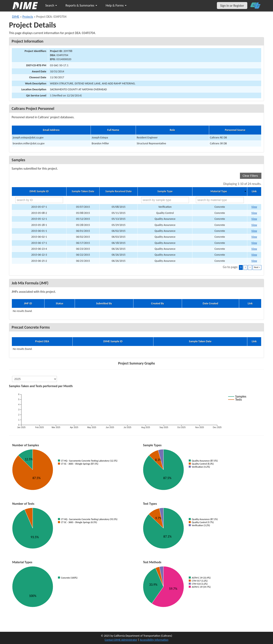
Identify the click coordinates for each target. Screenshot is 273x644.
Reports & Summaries (81, 5)
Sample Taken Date (83, 191)
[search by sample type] (165, 200)
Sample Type (165, 191)
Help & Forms (116, 5)
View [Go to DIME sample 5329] (254, 213)
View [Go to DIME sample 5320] (254, 207)
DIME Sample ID (39, 191)
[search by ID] (39, 200)
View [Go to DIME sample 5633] (254, 261)
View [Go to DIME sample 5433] (254, 225)
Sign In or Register (232, 6)
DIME (16, 17)
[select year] (34, 379)
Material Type (219, 191)
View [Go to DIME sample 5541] (254, 243)
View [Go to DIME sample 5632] (254, 255)
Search (51, 5)
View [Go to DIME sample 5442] (254, 231)
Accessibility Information (154, 640)
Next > (257, 267)
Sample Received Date (119, 191)
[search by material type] (220, 200)
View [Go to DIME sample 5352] (254, 219)
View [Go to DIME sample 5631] (254, 249)
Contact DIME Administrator (121, 640)
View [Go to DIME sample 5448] (254, 237)
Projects (28, 17)
